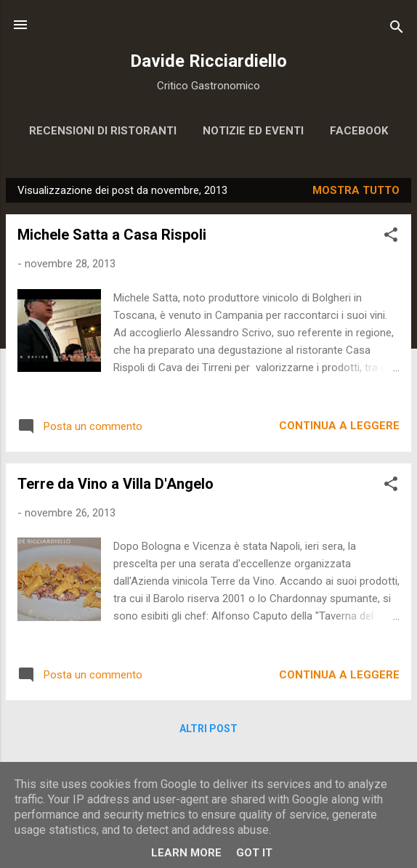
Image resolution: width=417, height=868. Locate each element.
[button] (391, 237)
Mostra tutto (356, 190)
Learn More (186, 853)
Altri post (208, 729)
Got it (254, 853)
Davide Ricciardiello (208, 61)
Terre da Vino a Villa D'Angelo (116, 484)
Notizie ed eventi (253, 131)
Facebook (359, 131)
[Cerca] (397, 29)
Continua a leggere (339, 426)
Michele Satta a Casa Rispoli (112, 235)
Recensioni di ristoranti (103, 131)
